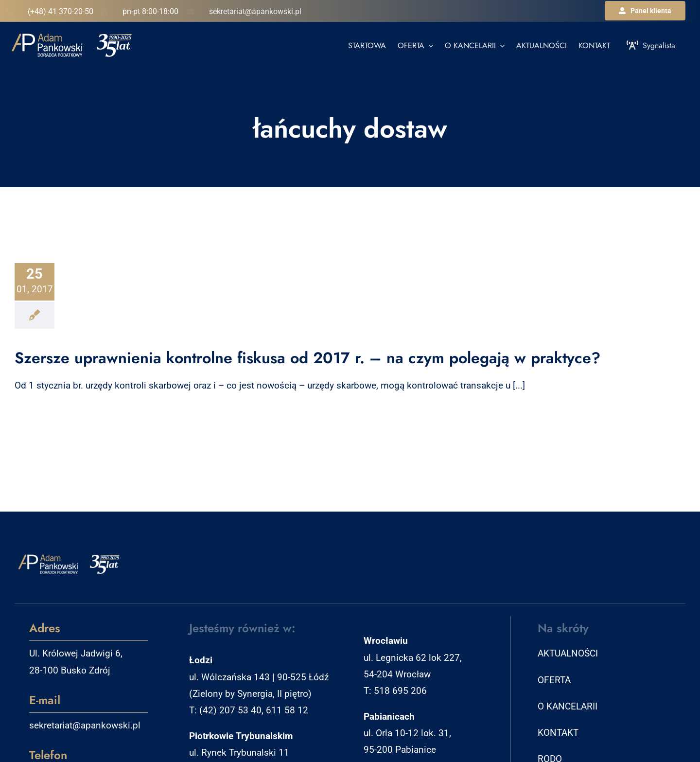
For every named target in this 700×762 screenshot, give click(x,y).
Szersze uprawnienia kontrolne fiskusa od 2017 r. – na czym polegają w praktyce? (307, 358)
